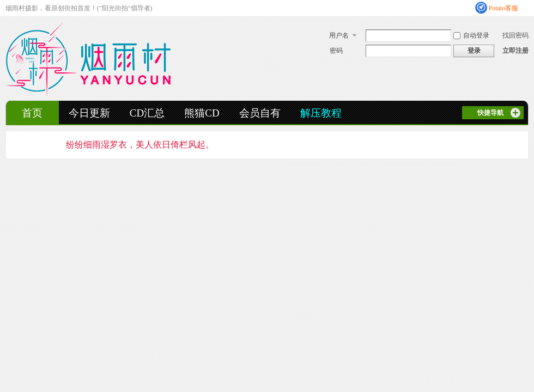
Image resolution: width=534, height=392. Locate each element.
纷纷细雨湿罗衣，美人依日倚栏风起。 (140, 145)
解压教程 (321, 113)
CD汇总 (147, 113)
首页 (32, 113)
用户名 (339, 35)
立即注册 (515, 51)
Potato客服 (504, 8)
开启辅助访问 (526, 8)
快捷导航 (490, 113)
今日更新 (89, 113)
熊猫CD (202, 113)
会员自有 (260, 113)
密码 (336, 51)
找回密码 (515, 35)
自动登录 (471, 35)
